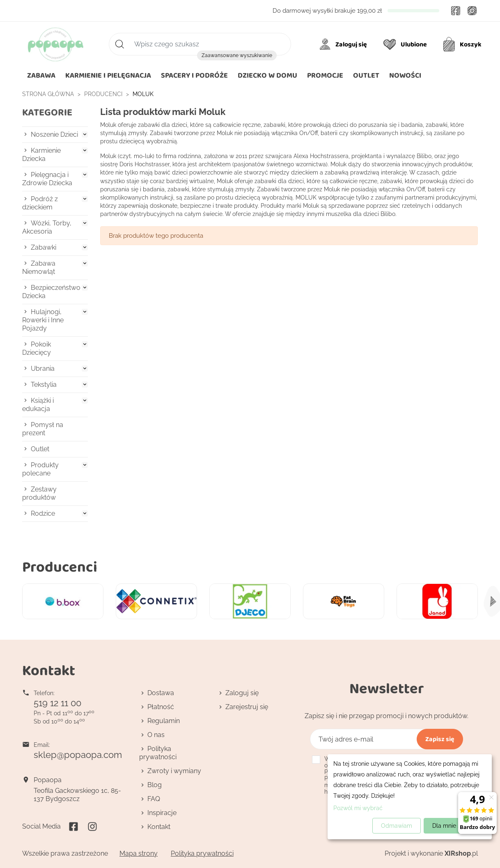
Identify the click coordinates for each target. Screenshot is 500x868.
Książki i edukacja (38, 405)
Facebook (456, 11)
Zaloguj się (242, 693)
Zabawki (44, 247)
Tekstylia (44, 385)
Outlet (40, 449)
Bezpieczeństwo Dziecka (51, 292)
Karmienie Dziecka (41, 155)
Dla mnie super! (453, 826)
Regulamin (164, 721)
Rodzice (43, 513)
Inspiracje (162, 813)
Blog (155, 785)
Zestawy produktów (39, 493)
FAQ (154, 799)
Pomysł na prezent (43, 429)
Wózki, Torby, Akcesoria (47, 227)
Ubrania (43, 369)
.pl (461, 853)
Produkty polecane (40, 469)
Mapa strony (139, 853)
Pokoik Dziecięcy (37, 348)
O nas (156, 735)
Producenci (60, 566)
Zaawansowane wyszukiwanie (237, 55)
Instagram (472, 11)
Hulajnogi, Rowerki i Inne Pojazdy (43, 320)
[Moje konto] (345, 44)
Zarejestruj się (247, 707)
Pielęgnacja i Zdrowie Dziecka (47, 179)
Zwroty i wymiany (174, 771)
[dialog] (410, 797)
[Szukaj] (200, 44)
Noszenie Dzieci (54, 134)
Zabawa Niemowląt (39, 268)
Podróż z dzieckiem (40, 203)
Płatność (161, 707)
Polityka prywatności (158, 753)
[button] (267, 76)
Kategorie (47, 112)
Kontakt (159, 827)
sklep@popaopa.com (78, 755)
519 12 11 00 (57, 703)
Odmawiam (397, 826)
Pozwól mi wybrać (358, 808)
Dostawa (161, 693)
